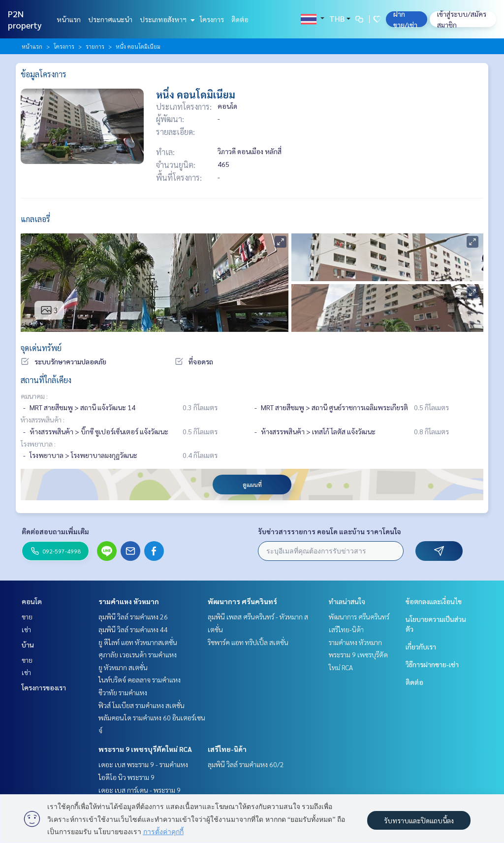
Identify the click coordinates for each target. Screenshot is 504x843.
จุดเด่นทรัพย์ (41, 348)
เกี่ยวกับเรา (421, 647)
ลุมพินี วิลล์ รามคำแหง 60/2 (246, 764)
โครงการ (212, 19)
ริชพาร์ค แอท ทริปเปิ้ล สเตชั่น (248, 642)
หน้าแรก (69, 19)
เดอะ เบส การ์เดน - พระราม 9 (140, 790)
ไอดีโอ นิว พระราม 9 (126, 777)
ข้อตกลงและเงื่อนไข (434, 601)
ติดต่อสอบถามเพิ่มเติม (55, 531)
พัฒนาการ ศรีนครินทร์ (242, 601)
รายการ (95, 46)
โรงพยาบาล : (38, 444)
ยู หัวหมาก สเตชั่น (123, 667)
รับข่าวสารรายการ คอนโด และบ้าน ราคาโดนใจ (330, 531)
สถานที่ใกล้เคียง (46, 380)
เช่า (26, 629)
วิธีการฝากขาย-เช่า (432, 664)
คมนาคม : (34, 396)
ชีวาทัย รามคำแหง (123, 692)
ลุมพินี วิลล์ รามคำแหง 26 (133, 616)
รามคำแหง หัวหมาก (129, 601)
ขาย (27, 616)
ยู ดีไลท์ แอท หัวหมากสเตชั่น (138, 642)
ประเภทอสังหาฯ (166, 19)
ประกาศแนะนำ (110, 19)
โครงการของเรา (44, 687)
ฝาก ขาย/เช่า (405, 19)
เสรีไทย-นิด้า (227, 749)
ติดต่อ (240, 19)
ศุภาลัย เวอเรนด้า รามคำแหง (138, 654)
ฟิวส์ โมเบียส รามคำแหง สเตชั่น (142, 705)
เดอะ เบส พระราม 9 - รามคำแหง (143, 764)
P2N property (25, 19)
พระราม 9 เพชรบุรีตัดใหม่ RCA (145, 749)
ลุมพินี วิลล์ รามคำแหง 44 (133, 629)
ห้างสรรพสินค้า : (43, 420)
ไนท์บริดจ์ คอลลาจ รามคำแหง (140, 680)
